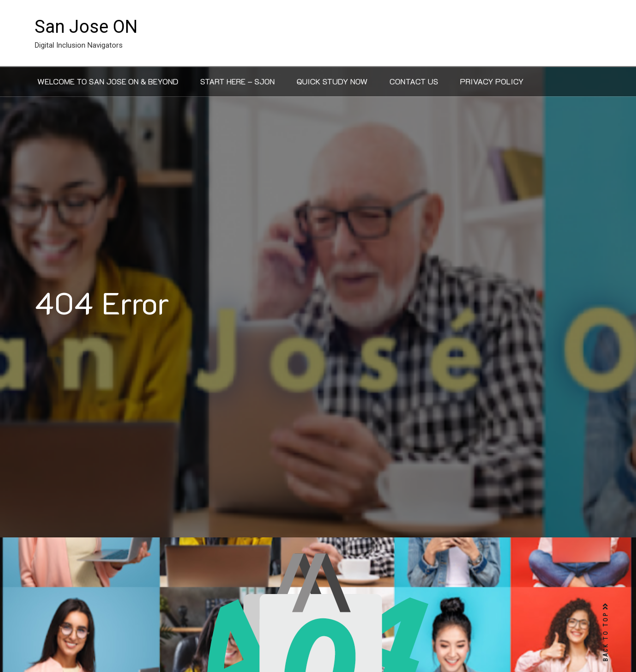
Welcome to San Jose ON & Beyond (108, 81)
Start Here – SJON (238, 81)
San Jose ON (86, 27)
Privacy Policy (492, 81)
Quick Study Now (332, 81)
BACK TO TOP (606, 633)
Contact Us (414, 81)
